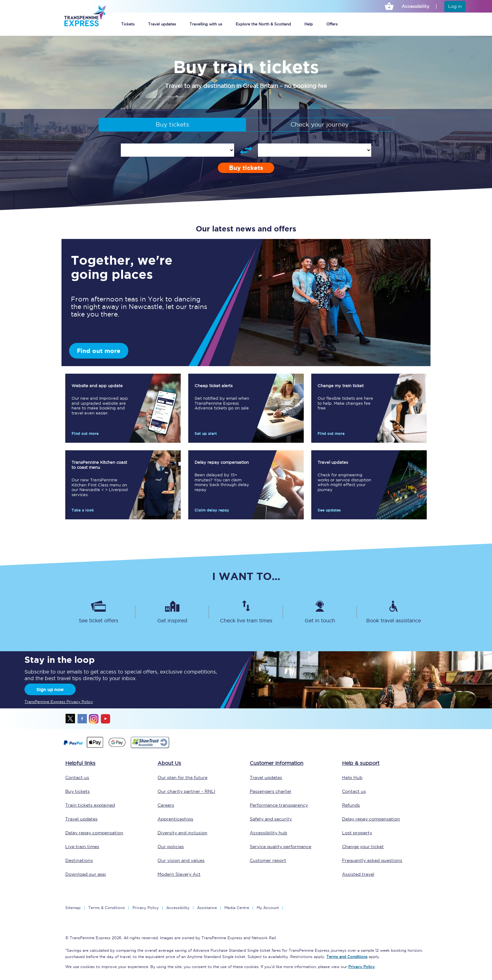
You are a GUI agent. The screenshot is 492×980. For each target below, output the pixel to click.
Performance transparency (279, 805)
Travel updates (162, 24)
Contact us (77, 777)
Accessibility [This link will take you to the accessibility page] (415, 6)
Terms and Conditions (347, 957)
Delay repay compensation (94, 833)
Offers (332, 24)
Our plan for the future (182, 777)
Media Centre (237, 908)
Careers (166, 805)
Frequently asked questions (372, 860)
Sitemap (73, 908)
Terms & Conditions (107, 908)
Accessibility (178, 908)
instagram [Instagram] (94, 719)
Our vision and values (181, 860)
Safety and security (271, 819)
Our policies (171, 847)
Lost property (357, 833)
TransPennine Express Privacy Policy (59, 702)
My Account (268, 908)
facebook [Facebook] (82, 719)
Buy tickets (172, 124)
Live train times (82, 847)
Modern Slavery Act (179, 874)
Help (309, 24)
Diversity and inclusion (182, 833)
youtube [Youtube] (105, 719)
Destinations (79, 860)
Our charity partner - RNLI (186, 791)
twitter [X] (71, 719)
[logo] (85, 18)
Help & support (361, 763)
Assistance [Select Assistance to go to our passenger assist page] (207, 908)
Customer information (277, 763)
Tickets (128, 24)
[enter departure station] (177, 150)
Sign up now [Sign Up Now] (50, 690)
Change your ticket (363, 847)
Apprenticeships (175, 819)
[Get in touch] (320, 612)
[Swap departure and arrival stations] (246, 150)
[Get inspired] (172, 612)
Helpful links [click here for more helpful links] (80, 763)
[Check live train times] (246, 612)
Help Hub (352, 777)
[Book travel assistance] (394, 612)
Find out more (99, 351)
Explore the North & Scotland (263, 24)
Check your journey (320, 124)
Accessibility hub (268, 833)
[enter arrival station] (315, 150)
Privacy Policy (146, 908)
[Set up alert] (246, 408)
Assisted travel (358, 874)
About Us (169, 763)
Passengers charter (271, 791)
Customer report (268, 860)
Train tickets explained (90, 805)
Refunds (351, 805)
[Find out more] (123, 408)
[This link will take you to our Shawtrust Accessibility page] (150, 747)
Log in (455, 6)
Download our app (86, 874)
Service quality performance (281, 847)
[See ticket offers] (98, 612)
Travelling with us (206, 24)
